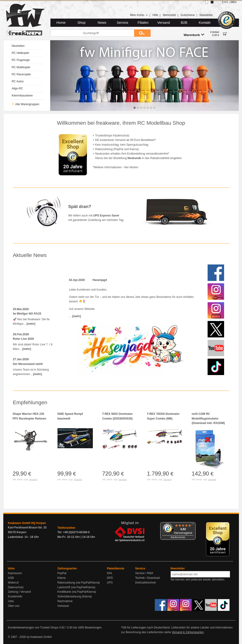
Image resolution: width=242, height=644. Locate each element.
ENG (225, 2)
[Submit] (142, 33)
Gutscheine (188, 15)
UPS (110, 583)
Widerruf (13, 583)
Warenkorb (194, 35)
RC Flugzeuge (21, 60)
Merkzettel (169, 15)
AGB (11, 578)
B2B (184, 23)
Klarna (62, 578)
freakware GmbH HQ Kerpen (27, 523)
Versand (164, 23)
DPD (110, 578)
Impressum (15, 573)
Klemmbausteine (22, 96)
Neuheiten (18, 46)
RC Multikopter (21, 67)
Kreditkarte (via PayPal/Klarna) (77, 592)
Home (61, 23)
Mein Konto (139, 15)
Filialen (143, 23)
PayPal (62, 573)
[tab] (135, 108)
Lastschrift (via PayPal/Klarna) (76, 587)
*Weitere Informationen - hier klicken (116, 167)
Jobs (11, 601)
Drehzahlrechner (146, 583)
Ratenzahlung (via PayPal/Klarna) (79, 583)
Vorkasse (63, 606)
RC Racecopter (21, 74)
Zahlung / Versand (19, 592)
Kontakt (205, 23)
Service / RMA (144, 573)
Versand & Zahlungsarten (188, 632)
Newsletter (206, 15)
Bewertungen (93, 628)
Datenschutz (16, 587)
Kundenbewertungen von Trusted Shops (33, 628)
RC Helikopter (21, 53)
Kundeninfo (15, 596)
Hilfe (155, 15)
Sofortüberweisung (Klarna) (75, 596)
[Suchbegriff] (92, 33)
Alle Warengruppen (26, 104)
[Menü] (193, 525)
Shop (82, 23)
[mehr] (31, 324)
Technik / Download (148, 578)
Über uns (14, 606)
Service (123, 23)
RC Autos (18, 81)
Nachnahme (65, 601)
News (102, 23)
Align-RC (17, 88)
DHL (110, 573)
